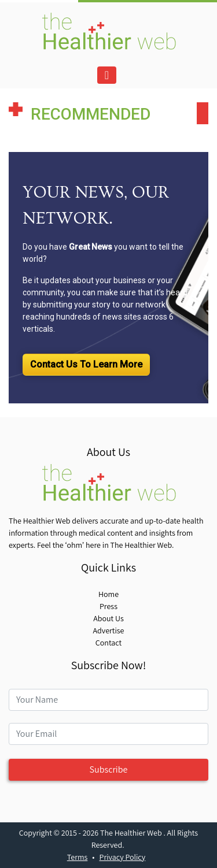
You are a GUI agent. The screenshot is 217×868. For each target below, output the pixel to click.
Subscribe (109, 769)
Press (108, 606)
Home (108, 594)
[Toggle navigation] (107, 75)
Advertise (108, 630)
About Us (108, 618)
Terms (78, 857)
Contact (108, 643)
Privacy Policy (123, 857)
